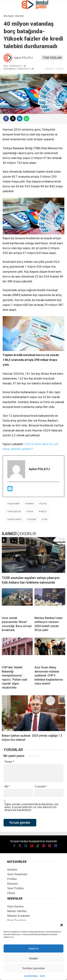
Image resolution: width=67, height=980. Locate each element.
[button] (62, 925)
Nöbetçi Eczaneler (19, 916)
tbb (45, 519)
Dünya (11, 893)
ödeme (32, 519)
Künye (42, 976)
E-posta (41, 787)
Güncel (60, 69)
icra (31, 512)
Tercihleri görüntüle (33, 968)
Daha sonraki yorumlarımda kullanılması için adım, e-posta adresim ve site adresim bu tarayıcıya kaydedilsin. (31, 807)
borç (44, 504)
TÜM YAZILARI (52, 58)
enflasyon (15, 512)
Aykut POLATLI (23, 58)
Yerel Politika (15, 888)
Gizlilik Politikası (31, 976)
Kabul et (33, 948)
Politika (12, 879)
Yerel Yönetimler (17, 874)
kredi (43, 512)
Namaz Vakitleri (17, 911)
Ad (7, 787)
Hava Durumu (15, 906)
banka (30, 504)
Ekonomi (49, 69)
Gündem (12, 870)
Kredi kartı (15, 519)
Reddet (33, 958)
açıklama (14, 504)
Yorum (9, 762)
